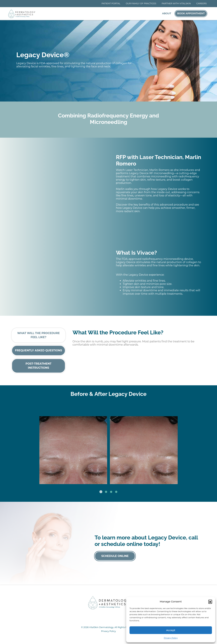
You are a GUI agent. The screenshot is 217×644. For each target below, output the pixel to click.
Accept (171, 630)
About (167, 13)
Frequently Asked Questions (38, 350)
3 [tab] (111, 492)
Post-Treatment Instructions (39, 366)
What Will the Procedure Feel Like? (38, 335)
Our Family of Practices (141, 3)
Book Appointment (191, 13)
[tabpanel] (108, 445)
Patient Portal (111, 3)
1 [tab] (101, 492)
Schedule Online (115, 556)
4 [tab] (116, 492)
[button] (210, 602)
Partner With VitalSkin (176, 3)
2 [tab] (106, 492)
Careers (202, 3)
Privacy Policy (171, 638)
